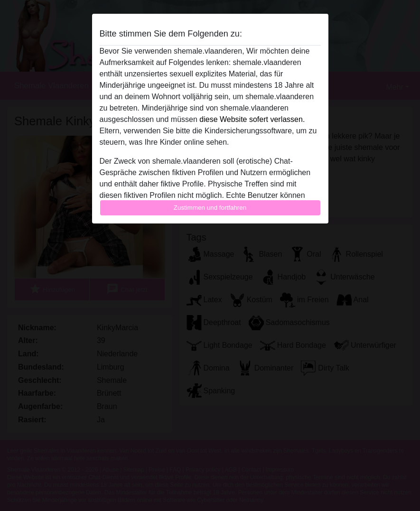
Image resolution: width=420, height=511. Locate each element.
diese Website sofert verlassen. (252, 119)
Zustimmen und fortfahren (210, 208)
